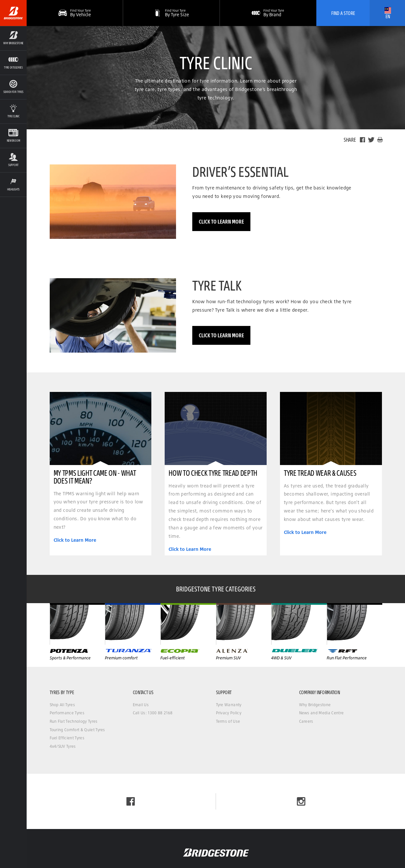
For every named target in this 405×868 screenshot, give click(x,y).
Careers (306, 721)
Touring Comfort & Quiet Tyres (77, 730)
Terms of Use (228, 721)
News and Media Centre (322, 713)
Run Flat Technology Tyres (74, 721)
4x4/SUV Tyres (63, 746)
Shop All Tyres (62, 705)
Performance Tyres (67, 713)
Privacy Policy (229, 713)
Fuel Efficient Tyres (67, 738)
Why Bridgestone (315, 705)
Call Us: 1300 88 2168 (153, 713)
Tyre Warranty (229, 705)
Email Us (141, 705)
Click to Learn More (221, 221)
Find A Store (343, 13)
